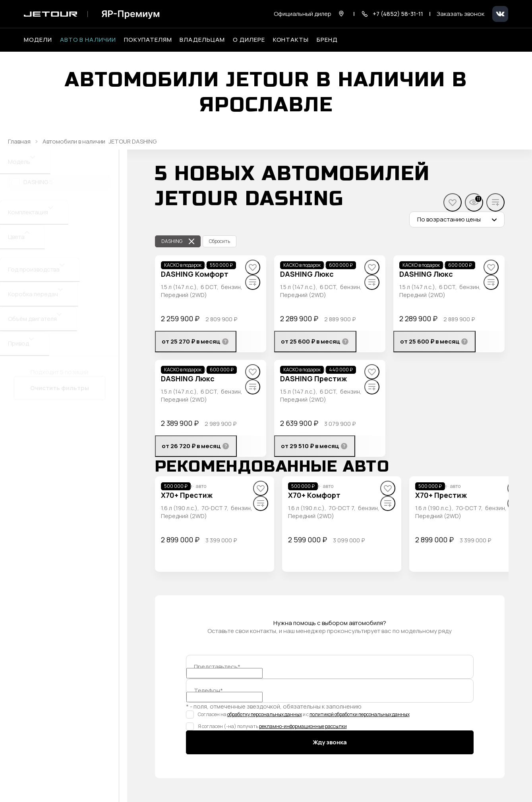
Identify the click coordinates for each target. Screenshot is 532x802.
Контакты (291, 40)
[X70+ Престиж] (187, 495)
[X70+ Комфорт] (314, 495)
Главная (19, 142)
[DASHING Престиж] (313, 379)
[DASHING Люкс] (307, 274)
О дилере (249, 40)
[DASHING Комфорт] (195, 274)
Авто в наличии (88, 40)
